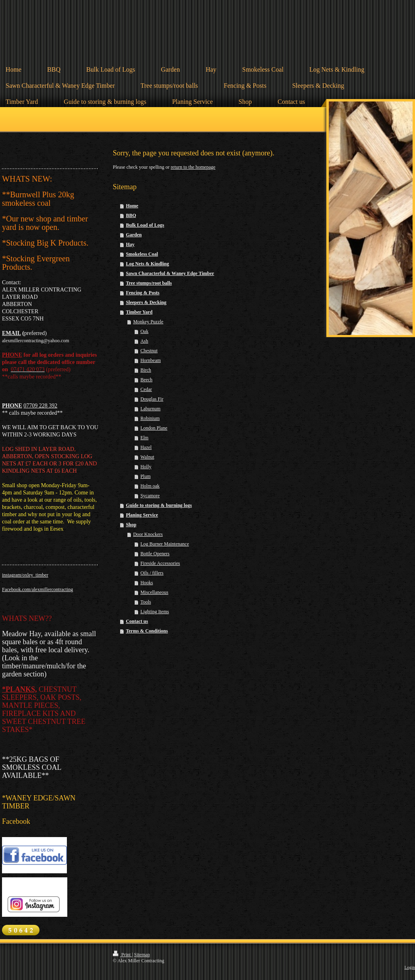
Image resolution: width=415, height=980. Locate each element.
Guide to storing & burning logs (159, 505)
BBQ (131, 215)
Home (132, 206)
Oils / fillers (152, 573)
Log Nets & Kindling (147, 264)
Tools (146, 602)
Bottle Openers (155, 554)
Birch (146, 370)
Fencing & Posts (142, 293)
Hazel (146, 447)
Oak (144, 331)
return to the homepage (193, 167)
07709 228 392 (40, 406)
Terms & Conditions (147, 631)
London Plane (154, 428)
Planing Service (142, 515)
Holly (146, 467)
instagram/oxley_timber (25, 575)
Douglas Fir (152, 399)
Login (410, 967)
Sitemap (142, 955)
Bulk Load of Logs (145, 225)
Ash (144, 341)
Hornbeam (150, 360)
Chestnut (149, 351)
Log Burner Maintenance (165, 544)
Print (122, 955)
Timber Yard (139, 312)
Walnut (147, 457)
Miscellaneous (154, 592)
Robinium (150, 418)
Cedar (146, 389)
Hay (130, 244)
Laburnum (150, 409)
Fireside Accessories (160, 563)
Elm (144, 438)
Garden (134, 235)
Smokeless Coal (142, 254)
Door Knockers (148, 534)
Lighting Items (155, 612)
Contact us (137, 621)
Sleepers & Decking (146, 302)
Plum (145, 476)
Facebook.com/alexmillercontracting (37, 589)
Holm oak (150, 486)
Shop (131, 525)
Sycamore (150, 496)
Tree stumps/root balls (149, 283)
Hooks (146, 583)
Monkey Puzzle (148, 322)
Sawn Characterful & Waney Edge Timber (170, 273)
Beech (146, 380)
